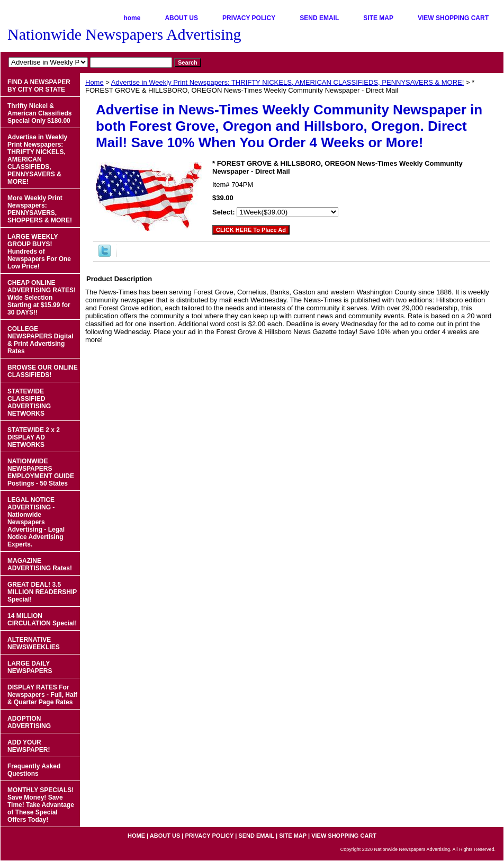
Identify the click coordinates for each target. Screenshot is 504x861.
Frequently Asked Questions (34, 770)
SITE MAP (378, 18)
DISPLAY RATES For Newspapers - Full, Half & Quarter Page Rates (42, 695)
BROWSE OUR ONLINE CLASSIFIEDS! (43, 371)
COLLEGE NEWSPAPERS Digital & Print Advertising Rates (40, 340)
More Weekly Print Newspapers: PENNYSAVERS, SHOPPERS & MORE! (40, 209)
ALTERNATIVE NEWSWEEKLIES (34, 643)
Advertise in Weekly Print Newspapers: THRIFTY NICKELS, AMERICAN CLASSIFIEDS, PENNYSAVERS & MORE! (288, 82)
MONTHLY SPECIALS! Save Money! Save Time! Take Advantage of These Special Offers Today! (41, 805)
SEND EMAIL (319, 18)
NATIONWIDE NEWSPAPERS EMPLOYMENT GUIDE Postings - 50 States (41, 472)
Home (94, 82)
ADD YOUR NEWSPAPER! (29, 746)
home (132, 18)
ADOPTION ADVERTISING (29, 722)
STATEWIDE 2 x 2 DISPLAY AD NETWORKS (34, 437)
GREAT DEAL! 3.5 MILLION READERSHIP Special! (42, 592)
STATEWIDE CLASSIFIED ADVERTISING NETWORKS (29, 402)
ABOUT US (181, 18)
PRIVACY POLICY (249, 18)
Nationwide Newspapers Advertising (124, 34)
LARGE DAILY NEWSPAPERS (30, 667)
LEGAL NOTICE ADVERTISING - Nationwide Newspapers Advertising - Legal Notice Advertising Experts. (36, 522)
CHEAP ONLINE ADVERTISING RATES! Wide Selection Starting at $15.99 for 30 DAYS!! (42, 298)
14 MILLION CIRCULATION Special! (42, 620)
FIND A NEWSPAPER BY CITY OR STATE (39, 86)
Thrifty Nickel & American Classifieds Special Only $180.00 (39, 113)
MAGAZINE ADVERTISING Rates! (40, 564)
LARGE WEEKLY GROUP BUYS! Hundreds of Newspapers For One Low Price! (39, 252)
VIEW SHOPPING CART (453, 18)
